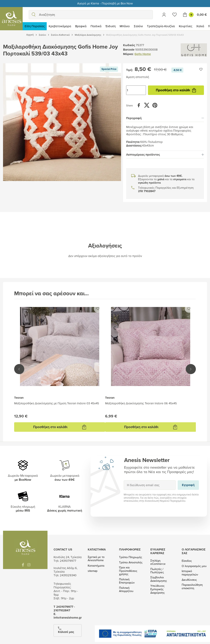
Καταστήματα (96, 566)
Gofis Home (143, 54)
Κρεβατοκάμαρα (60, 26)
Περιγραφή (165, 118)
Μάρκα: (128, 54)
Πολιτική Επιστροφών (127, 581)
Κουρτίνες (186, 26)
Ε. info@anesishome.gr (68, 616)
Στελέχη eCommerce (158, 562)
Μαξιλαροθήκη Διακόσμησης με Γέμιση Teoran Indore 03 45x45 (57, 403)
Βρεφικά (81, 26)
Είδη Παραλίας (35, 26)
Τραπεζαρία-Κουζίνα (161, 26)
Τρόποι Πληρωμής (131, 557)
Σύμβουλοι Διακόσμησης (159, 579)
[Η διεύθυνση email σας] (150, 485)
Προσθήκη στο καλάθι (176, 90)
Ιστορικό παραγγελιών (190, 573)
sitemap (93, 571)
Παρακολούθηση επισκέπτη (192, 587)
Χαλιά (200, 26)
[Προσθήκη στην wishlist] (201, 69)
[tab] (165, 118)
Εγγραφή (124, 480)
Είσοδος (187, 561)
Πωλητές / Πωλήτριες (157, 571)
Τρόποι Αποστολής (131, 562)
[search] (34, 15)
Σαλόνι (138, 26)
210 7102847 (147, 191)
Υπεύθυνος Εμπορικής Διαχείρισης (158, 589)
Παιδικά (96, 26)
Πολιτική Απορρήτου (126, 590)
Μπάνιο (125, 26)
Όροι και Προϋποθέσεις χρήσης (128, 571)
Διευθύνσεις (189, 580)
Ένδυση (111, 26)
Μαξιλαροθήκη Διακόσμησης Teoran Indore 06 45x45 (141, 403)
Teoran (19, 398)
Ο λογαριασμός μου (194, 566)
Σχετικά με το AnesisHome (96, 559)
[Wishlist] (175, 15)
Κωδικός (129, 45)
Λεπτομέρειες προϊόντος (165, 155)
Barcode (129, 50)
